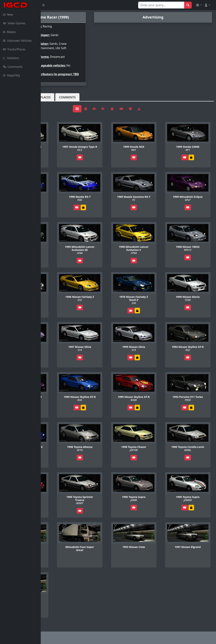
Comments (13, 67)
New (8, 15)
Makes (9, 32)
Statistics (11, 58)
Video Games (14, 23)
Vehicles (54, 100)
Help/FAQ (11, 75)
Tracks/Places (14, 49)
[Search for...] (161, 5)
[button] (199, 5)
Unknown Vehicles (17, 41)
